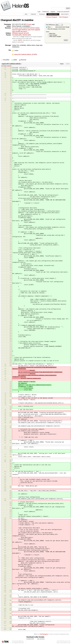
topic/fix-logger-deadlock (20, 30)
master (16, 28)
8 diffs (35, 54)
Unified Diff (30, 639)
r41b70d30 (4, 66)
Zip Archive (41, 639)
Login (39, 12)
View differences (50, 25)
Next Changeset (64, 17)
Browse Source (53, 14)
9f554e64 (15, 33)
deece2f (21, 33)
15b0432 (25, 35)
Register (53, 12)
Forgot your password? (63, 12)
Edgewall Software (19, 643)
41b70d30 (15, 35)
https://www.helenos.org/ (63, 643)
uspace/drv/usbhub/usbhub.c (23, 54)
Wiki (26, 14)
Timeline (33, 14)
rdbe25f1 (9, 66)
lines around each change (60, 27)
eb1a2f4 (26, 33)
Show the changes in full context (56, 29)
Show (48, 27)
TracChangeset (44, 634)
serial (21, 28)
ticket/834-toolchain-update (31, 28)
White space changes (55, 37)
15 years (29, 24)
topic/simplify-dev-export (20, 31)
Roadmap (42, 14)
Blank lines (52, 34)
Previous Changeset (52, 17)
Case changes (53, 35)
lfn (13, 28)
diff (20, 35)
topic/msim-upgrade (34, 30)
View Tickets (65, 14)
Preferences (46, 12)
